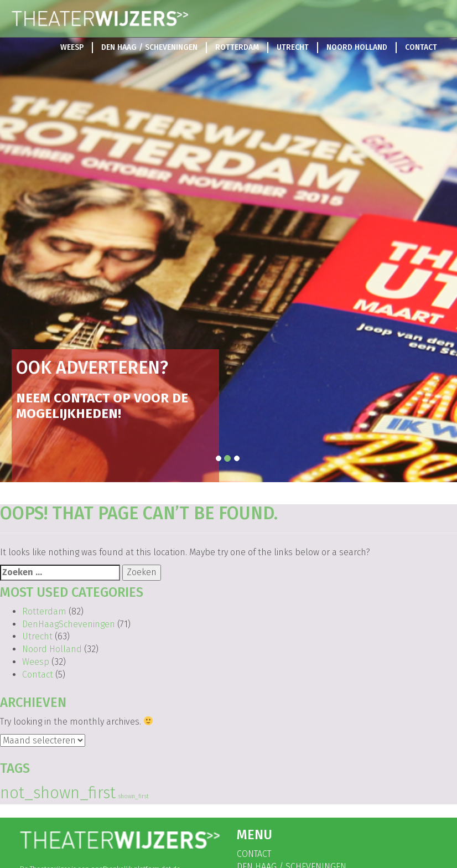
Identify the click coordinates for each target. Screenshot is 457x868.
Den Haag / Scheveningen (149, 47)
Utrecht (293, 47)
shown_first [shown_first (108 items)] (133, 796)
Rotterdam (237, 47)
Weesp (72, 47)
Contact (421, 47)
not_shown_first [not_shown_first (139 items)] (58, 793)
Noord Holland (357, 47)
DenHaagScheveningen (69, 624)
